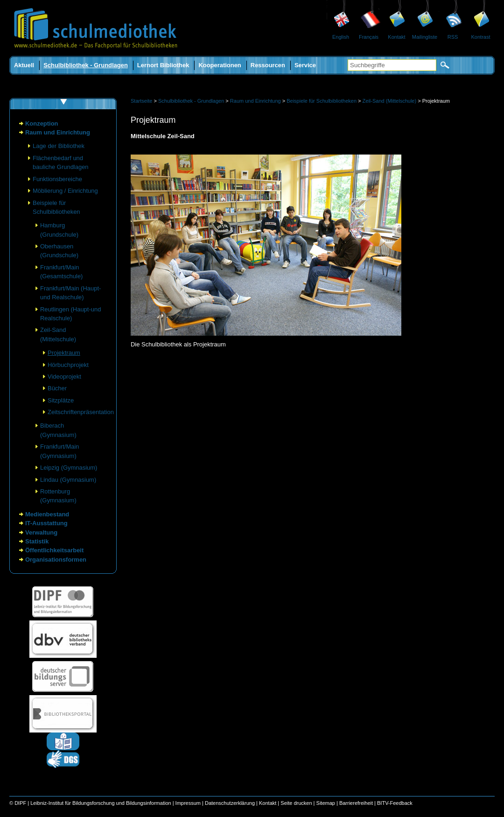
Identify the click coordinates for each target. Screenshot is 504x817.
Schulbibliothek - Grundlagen (86, 65)
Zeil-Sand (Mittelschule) (390, 101)
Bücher (57, 388)
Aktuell (24, 65)
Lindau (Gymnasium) (68, 480)
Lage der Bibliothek (59, 146)
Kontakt (396, 37)
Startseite (141, 101)
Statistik (37, 541)
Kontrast (481, 37)
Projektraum (64, 353)
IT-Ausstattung (46, 523)
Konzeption (42, 123)
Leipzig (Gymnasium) (69, 468)
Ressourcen (268, 65)
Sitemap (326, 803)
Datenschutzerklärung (230, 803)
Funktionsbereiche (57, 179)
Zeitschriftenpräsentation (81, 412)
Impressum (188, 803)
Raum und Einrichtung (58, 132)
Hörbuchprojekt (68, 365)
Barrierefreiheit (356, 803)
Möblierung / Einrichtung (65, 191)
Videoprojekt (64, 377)
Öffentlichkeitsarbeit (54, 550)
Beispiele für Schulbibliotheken (322, 101)
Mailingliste (425, 37)
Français (369, 37)
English (341, 37)
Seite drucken (296, 803)
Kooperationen (220, 65)
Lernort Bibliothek (163, 65)
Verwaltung (41, 532)
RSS (453, 37)
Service (305, 65)
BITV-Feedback (395, 803)
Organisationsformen (56, 560)
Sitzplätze (61, 400)
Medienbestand (47, 514)
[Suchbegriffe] (392, 65)
